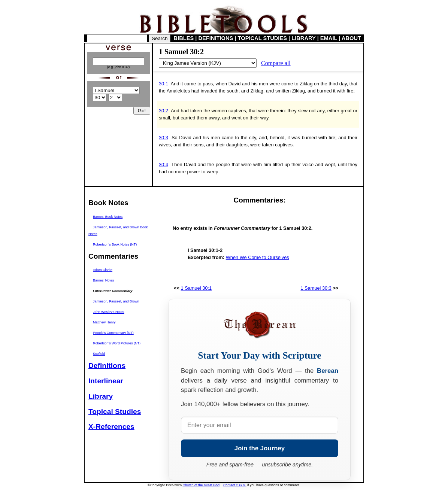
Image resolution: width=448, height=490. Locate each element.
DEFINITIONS (216, 38)
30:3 (164, 138)
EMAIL (329, 38)
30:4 (164, 165)
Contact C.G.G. (235, 485)
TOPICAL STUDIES (262, 38)
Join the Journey (260, 448)
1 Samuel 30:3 (316, 288)
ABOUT (351, 38)
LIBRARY (303, 38)
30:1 (164, 84)
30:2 (164, 111)
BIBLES (184, 38)
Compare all (276, 63)
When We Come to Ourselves (258, 257)
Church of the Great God (201, 485)
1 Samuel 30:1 (196, 288)
